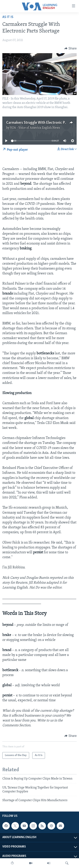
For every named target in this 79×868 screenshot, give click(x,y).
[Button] (70, 48)
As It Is (8, 17)
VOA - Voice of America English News (35, 128)
